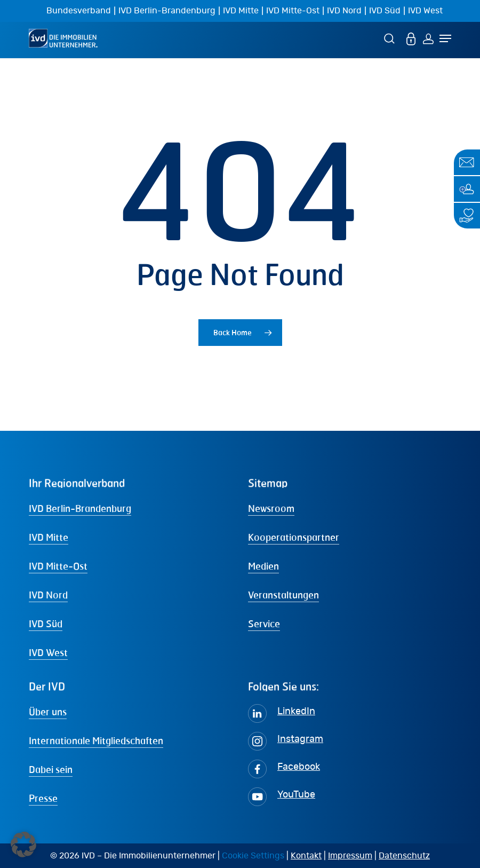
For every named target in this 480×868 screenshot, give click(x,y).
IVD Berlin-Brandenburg (167, 11)
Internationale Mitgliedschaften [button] (96, 740)
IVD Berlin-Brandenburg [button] (80, 508)
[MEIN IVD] (411, 38)
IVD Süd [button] (46, 624)
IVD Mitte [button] (49, 537)
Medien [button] (263, 566)
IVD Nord (344, 11)
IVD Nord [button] (48, 595)
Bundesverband (79, 11)
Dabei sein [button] (51, 769)
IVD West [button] (48, 652)
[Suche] (391, 38)
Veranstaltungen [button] (283, 595)
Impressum (350, 856)
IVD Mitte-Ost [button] (58, 566)
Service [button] (264, 624)
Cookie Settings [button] (253, 856)
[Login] (428, 38)
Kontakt (306, 856)
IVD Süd (385, 11)
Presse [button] (43, 798)
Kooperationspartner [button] (294, 537)
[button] (23, 845)
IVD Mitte (241, 11)
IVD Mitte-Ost (293, 11)
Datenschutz (404, 856)
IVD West (425, 11)
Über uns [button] (48, 712)
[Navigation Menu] (445, 38)
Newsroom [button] (271, 508)
